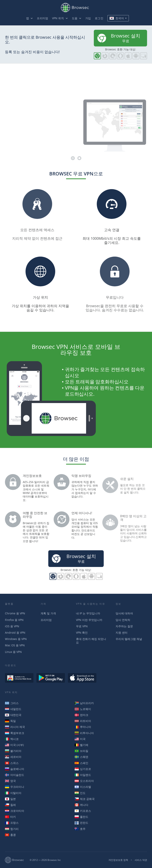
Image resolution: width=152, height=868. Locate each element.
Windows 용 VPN (16, 639)
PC (144, 56)
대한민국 (13, 715)
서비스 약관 (141, 860)
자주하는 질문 (124, 626)
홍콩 (10, 835)
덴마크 (81, 715)
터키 (10, 817)
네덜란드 (13, 709)
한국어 (117, 18)
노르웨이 (83, 709)
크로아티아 (15, 811)
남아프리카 (84, 703)
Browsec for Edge (113, 56)
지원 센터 (122, 633)
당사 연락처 (123, 620)
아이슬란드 (15, 775)
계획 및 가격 (48, 613)
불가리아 (13, 751)
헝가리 (12, 829)
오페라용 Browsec (120, 56)
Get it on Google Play (51, 678)
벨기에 (81, 745)
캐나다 (81, 805)
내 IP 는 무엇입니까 (88, 613)
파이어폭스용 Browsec (105, 56)
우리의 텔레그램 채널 (129, 639)
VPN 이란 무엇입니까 (89, 620)
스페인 (81, 763)
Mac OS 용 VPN (15, 645)
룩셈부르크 (15, 733)
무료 (118, 38)
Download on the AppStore (82, 678)
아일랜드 (83, 775)
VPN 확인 (82, 633)
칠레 (10, 805)
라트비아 (83, 721)
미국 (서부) (14, 745)
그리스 (12, 703)
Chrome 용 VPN (15, 613)
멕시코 (12, 739)
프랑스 (12, 823)
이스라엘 (83, 787)
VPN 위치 (58, 18)
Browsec (76, 8)
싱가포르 (83, 769)
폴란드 (81, 817)
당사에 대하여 (124, 613)
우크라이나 (15, 787)
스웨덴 (81, 757)
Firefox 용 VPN (14, 620)
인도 (80, 793)
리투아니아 (84, 733)
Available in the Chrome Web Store (19, 678)
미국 (80, 739)
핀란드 (81, 823)
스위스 (12, 763)
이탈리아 (13, 793)
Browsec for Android (136, 56)
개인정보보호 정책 (118, 860)
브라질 (81, 751)
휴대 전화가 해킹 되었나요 (91, 641)
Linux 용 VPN (13, 652)
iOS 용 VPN (12, 626)
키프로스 (83, 811)
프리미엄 (42, 18)
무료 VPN (82, 626)
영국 (10, 781)
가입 (88, 18)
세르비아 (13, 757)
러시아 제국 (15, 727)
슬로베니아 (15, 769)
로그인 (99, 18)
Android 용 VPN (15, 633)
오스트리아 (84, 781)
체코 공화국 (85, 799)
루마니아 (83, 727)
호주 (80, 829)
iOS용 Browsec (128, 56)
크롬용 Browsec (97, 56)
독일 (10, 721)
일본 (10, 799)
